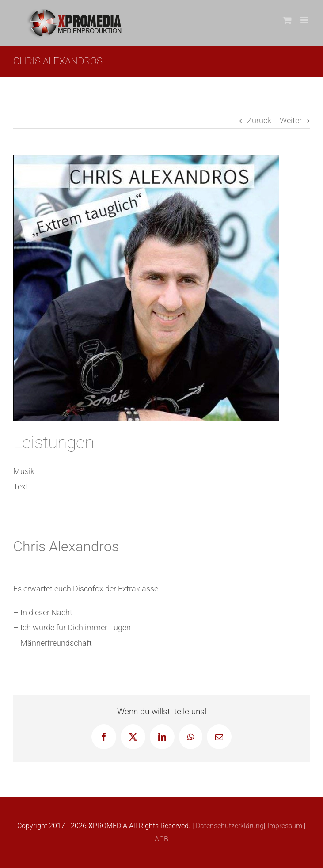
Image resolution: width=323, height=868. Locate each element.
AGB (161, 839)
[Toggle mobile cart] (287, 20)
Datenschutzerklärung (229, 826)
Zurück (259, 120)
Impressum (284, 826)
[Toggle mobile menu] (305, 20)
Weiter (291, 120)
